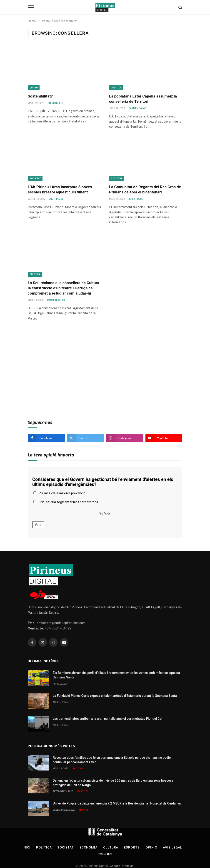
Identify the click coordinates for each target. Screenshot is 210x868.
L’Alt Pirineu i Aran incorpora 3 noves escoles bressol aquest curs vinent (60, 189)
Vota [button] (38, 525)
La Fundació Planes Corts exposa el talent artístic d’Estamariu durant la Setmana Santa (115, 696)
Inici (27, 847)
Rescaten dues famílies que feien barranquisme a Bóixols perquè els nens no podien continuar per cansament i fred (113, 760)
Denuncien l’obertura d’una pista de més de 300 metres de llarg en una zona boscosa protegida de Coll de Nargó (113, 783)
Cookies (105, 854)
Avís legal (172, 847)
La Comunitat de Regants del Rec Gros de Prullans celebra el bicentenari (145, 189)
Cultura (35, 274)
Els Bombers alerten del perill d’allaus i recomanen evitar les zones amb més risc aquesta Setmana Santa (116, 675)
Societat (35, 178)
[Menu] (31, 7)
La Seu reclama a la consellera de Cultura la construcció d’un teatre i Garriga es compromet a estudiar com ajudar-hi (64, 288)
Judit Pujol (56, 199)
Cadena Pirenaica (121, 866)
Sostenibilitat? (40, 96)
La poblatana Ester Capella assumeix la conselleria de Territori (143, 99)
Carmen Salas (137, 108)
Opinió (34, 88)
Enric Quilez (56, 103)
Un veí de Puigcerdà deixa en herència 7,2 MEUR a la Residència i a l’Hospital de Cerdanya (117, 803)
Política (116, 88)
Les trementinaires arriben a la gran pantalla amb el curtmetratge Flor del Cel (107, 719)
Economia (89, 847)
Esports (132, 847)
